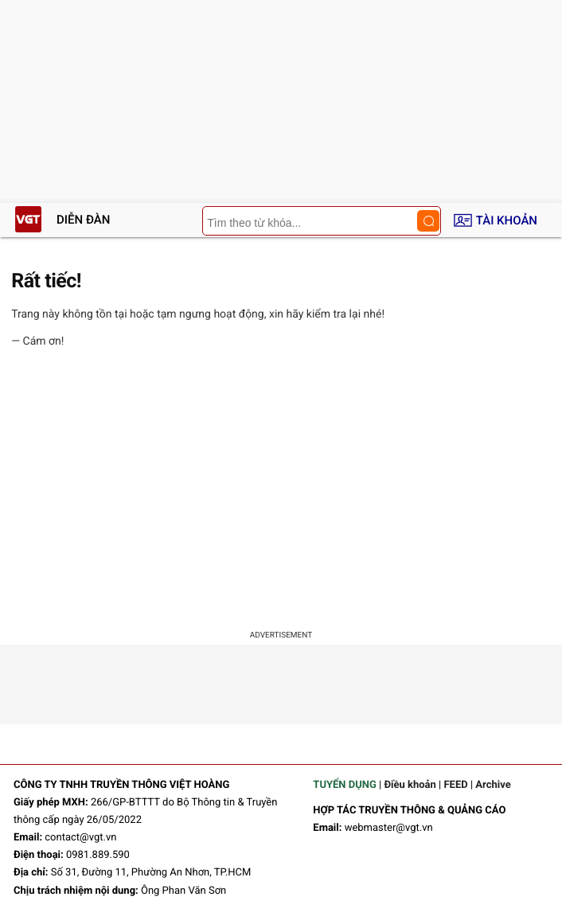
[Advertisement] (281, 492)
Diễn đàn (83, 220)
